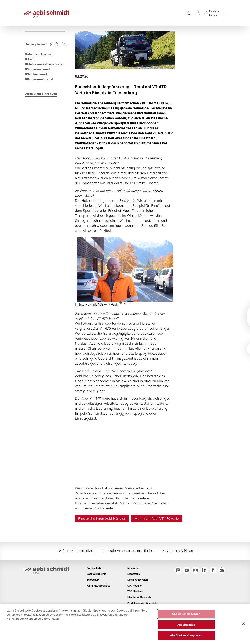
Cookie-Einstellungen (186, 614)
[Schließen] (243, 624)
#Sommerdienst (37, 72)
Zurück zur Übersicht (41, 97)
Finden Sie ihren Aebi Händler (102, 521)
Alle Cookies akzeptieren (186, 635)
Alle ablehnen (186, 625)
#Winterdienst (36, 77)
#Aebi (30, 62)
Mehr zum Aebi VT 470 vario (157, 521)
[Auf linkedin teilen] (64, 47)
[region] (125, 624)
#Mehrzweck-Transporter (44, 67)
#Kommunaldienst (39, 82)
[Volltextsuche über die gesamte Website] (189, 15)
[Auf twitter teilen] (58, 47)
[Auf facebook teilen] (51, 47)
